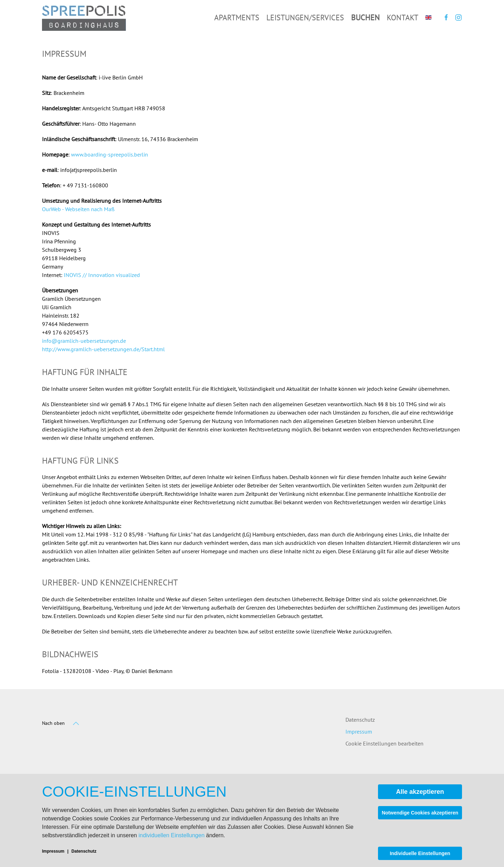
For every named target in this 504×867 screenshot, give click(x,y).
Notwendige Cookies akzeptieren (420, 813)
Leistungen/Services (305, 18)
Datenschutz (360, 720)
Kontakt (402, 18)
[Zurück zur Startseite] (84, 18)
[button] (76, 723)
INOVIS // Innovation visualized (102, 275)
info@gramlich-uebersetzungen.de (84, 341)
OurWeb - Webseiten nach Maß (78, 209)
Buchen (365, 18)
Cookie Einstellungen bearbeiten (384, 743)
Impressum (359, 731)
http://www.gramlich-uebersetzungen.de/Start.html (103, 349)
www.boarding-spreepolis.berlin (110, 154)
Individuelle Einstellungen (420, 853)
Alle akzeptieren (420, 792)
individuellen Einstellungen (172, 835)
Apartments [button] (237, 18)
